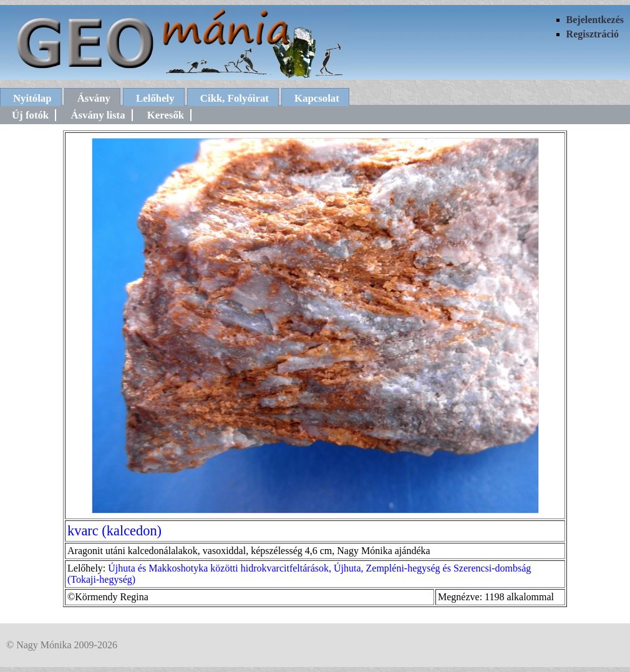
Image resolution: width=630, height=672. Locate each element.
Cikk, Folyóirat (235, 98)
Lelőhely (155, 98)
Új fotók (30, 115)
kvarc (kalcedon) (114, 531)
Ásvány (94, 98)
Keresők (166, 115)
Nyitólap (32, 98)
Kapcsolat (317, 98)
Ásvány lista (98, 115)
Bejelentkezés (595, 20)
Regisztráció (593, 34)
